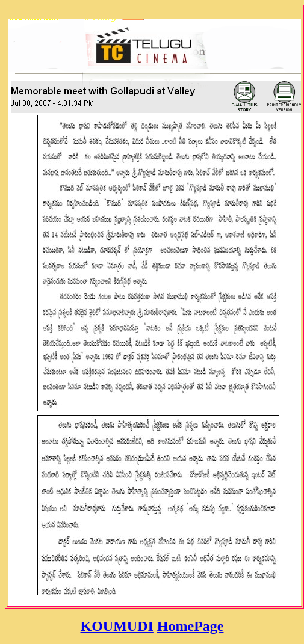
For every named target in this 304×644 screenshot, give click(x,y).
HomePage (191, 626)
